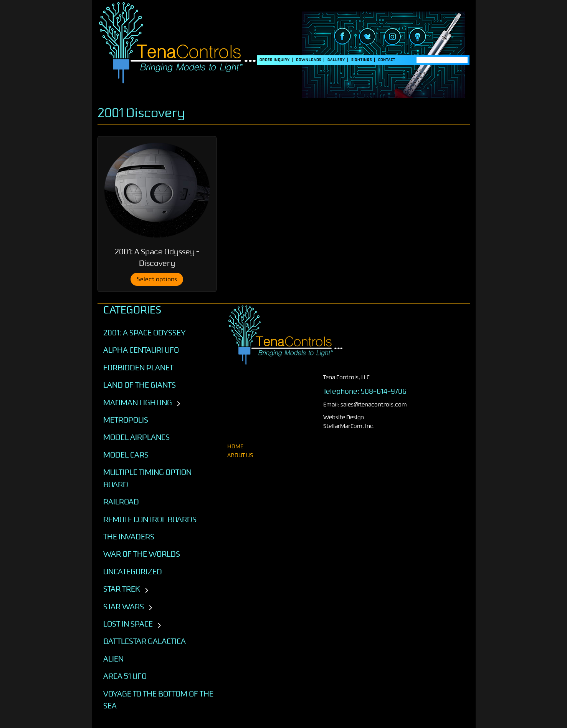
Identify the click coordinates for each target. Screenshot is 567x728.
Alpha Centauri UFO (141, 350)
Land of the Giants (140, 385)
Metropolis (126, 420)
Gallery (336, 60)
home (235, 447)
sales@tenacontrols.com (374, 405)
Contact (387, 60)
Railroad (121, 502)
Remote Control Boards (150, 519)
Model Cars (126, 455)
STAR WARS (124, 607)
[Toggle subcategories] (178, 404)
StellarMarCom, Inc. (349, 426)
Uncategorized (133, 572)
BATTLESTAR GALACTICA (145, 641)
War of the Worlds (142, 554)
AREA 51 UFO (125, 676)
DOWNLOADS (309, 60)
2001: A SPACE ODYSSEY (145, 333)
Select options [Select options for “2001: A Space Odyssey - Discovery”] (157, 279)
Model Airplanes (136, 437)
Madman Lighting (138, 403)
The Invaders (129, 537)
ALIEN (113, 659)
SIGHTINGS (362, 60)
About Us (240, 455)
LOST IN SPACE (128, 624)
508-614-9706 (384, 391)
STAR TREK (122, 589)
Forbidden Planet (138, 368)
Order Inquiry (275, 60)
